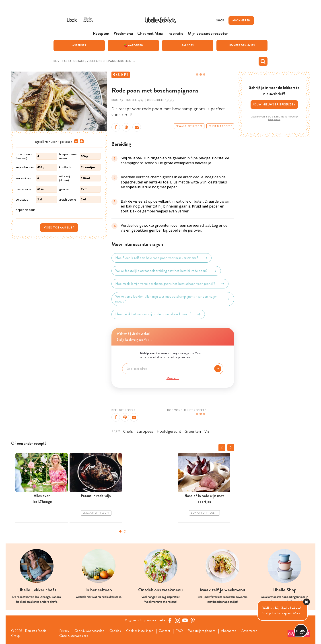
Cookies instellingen (142, 631)
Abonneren (234, 631)
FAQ (183, 631)
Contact (168, 631)
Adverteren (255, 631)
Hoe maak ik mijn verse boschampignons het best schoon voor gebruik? (170, 284)
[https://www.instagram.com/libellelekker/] (178, 620)
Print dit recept (220, 126)
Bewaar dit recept (189, 126)
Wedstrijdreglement (206, 631)
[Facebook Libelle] (171, 620)
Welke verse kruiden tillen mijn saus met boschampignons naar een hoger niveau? (173, 299)
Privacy (65, 631)
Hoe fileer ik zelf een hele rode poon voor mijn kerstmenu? (162, 258)
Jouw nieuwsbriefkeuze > (274, 104)
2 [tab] (125, 531)
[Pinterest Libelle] (193, 620)
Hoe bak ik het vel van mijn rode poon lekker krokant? (158, 314)
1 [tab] (120, 531)
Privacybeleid (274, 119)
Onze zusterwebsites (74, 636)
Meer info (173, 378)
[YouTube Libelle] (186, 620)
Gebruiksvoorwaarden (91, 631)
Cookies (117, 631)
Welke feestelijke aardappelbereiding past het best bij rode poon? (166, 271)
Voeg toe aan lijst (59, 227)
